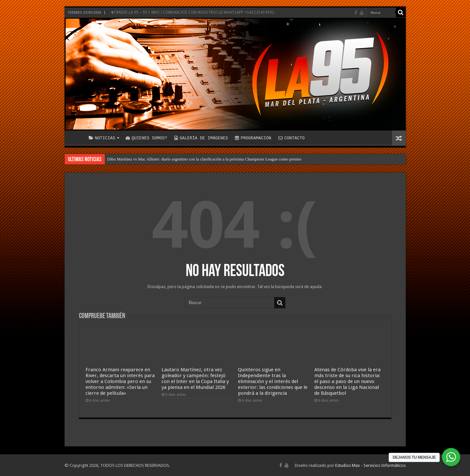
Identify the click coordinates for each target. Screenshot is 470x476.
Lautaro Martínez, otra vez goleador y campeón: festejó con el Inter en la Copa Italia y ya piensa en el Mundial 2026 (195, 378)
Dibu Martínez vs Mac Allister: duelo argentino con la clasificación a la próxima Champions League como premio (204, 159)
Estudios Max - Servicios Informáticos (370, 465)
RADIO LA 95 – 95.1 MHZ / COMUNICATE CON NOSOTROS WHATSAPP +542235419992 (193, 12)
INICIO (76, 137)
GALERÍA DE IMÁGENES (201, 138)
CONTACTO (291, 138)
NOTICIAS (102, 138)
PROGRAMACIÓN (253, 138)
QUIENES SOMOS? (146, 138)
